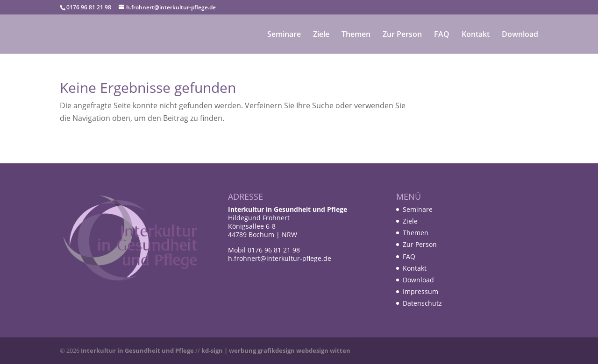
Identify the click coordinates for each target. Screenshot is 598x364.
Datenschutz (422, 303)
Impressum (420, 291)
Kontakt (476, 35)
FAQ (442, 35)
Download (520, 35)
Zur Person (402, 35)
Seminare (284, 35)
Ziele (321, 35)
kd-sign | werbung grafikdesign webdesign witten (276, 350)
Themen (356, 35)
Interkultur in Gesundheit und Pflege (137, 350)
